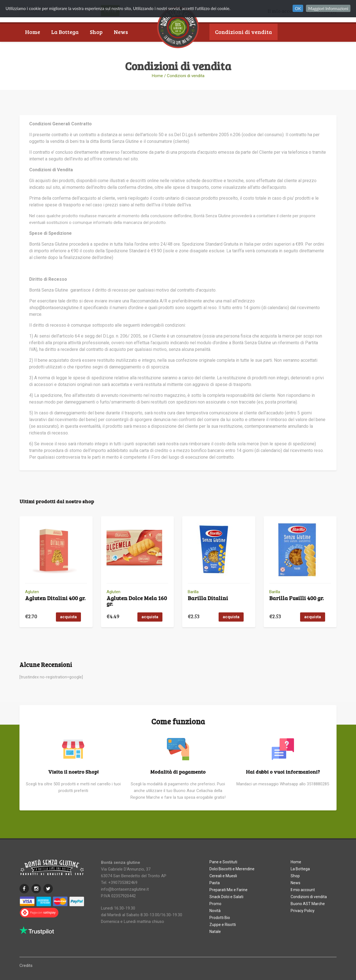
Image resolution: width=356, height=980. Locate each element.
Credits (26, 966)
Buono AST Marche (240, 48)
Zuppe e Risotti (223, 925)
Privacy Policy (303, 911)
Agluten (32, 592)
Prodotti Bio (220, 918)
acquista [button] (68, 617)
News (121, 32)
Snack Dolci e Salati (226, 897)
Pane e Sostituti (223, 862)
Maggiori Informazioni (328, 8)
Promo (215, 904)
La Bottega (65, 32)
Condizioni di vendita (243, 32)
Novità (215, 911)
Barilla (193, 592)
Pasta (215, 883)
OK (298, 8)
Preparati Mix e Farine (228, 890)
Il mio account (303, 890)
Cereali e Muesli (223, 876)
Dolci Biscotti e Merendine (232, 869)
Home (33, 32)
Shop (96, 32)
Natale (215, 932)
